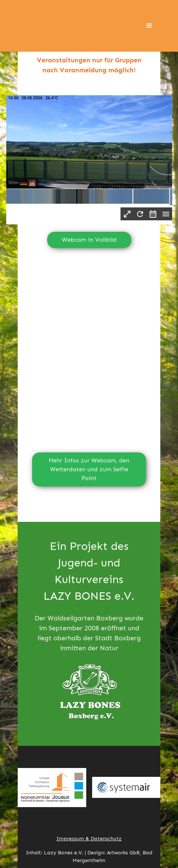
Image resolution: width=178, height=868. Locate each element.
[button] (149, 26)
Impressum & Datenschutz (89, 839)
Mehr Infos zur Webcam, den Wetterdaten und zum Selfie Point (89, 469)
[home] (58, 26)
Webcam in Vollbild (89, 240)
